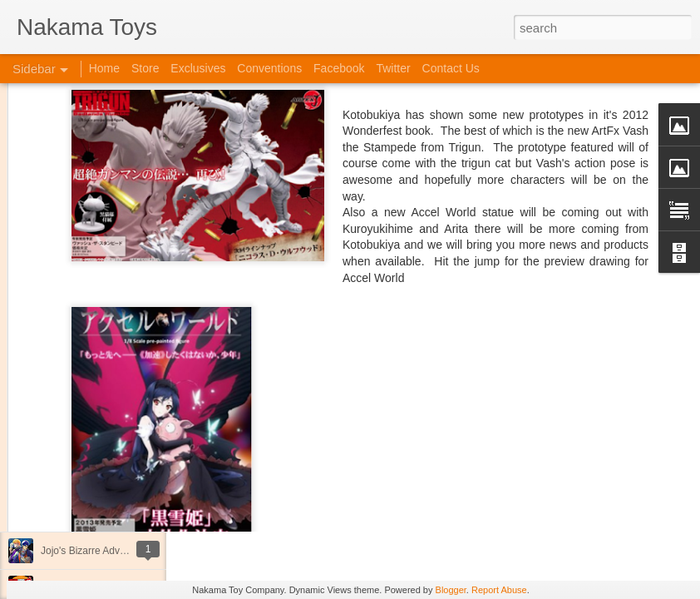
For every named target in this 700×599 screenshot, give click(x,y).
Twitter (393, 68)
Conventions (269, 68)
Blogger (451, 590)
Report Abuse (499, 590)
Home (104, 68)
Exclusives (198, 68)
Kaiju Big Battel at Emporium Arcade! (123, 513)
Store (145, 68)
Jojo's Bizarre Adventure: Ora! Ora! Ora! (129, 551)
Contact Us (451, 68)
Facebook (339, 68)
